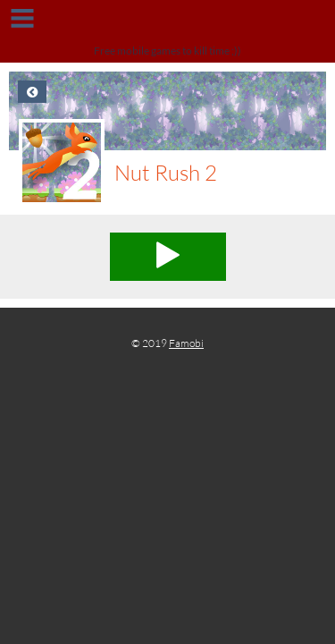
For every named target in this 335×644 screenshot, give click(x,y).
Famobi (186, 343)
